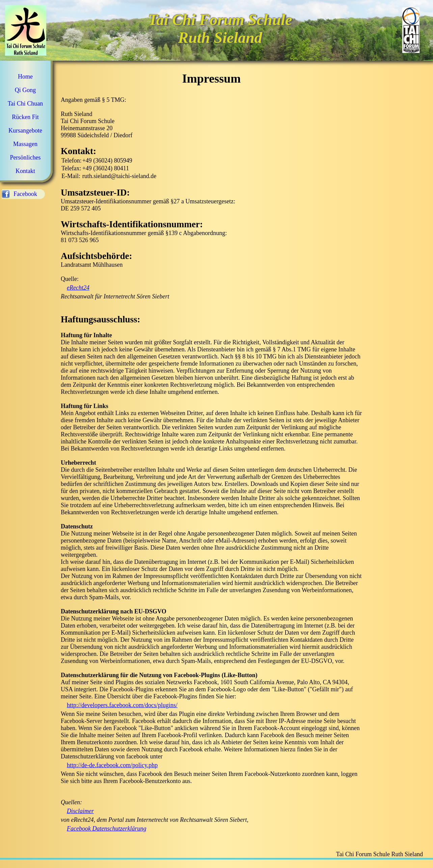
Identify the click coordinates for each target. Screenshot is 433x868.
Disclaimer (80, 811)
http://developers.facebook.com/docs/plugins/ (122, 705)
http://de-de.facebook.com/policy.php (112, 765)
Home (25, 77)
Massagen (25, 144)
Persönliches (25, 157)
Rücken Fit (25, 117)
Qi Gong (25, 90)
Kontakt (25, 171)
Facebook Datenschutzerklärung (106, 829)
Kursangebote (25, 131)
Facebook (25, 194)
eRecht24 (78, 288)
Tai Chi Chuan (25, 104)
